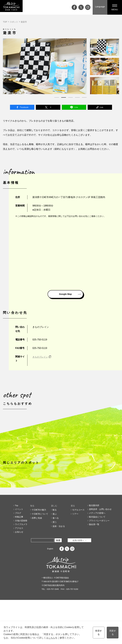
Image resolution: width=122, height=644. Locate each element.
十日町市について (40, 555)
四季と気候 (37, 559)
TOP (5, 22)
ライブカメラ (21, 568)
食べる (56, 559)
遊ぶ (55, 555)
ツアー (75, 555)
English (50, 593)
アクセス (19, 572)
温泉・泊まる (59, 568)
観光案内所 (94, 547)
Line (74, 108)
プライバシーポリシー (99, 564)
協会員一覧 (94, 568)
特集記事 (19, 559)
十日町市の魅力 (39, 551)
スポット (14, 22)
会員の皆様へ (78, 584)
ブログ (18, 555)
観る (55, 551)
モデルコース (78, 551)
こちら (52, 638)
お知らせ (19, 576)
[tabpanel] (45, 66)
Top (17, 547)
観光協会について (97, 559)
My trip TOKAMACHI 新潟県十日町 (14, 7)
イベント (19, 551)
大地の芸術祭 (21, 564)
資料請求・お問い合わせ (100, 551)
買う (55, 564)
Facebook (22, 108)
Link (100, 108)
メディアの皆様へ (97, 555)
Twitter (48, 108)
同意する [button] (112, 632)
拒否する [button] (98, 632)
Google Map (65, 295)
